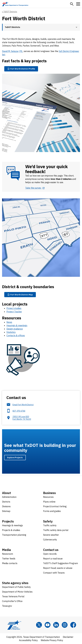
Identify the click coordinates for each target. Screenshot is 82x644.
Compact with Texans (54, 573)
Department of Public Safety (16, 587)
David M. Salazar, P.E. (12, 51)
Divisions (6, 506)
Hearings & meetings (17, 325)
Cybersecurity (50, 540)
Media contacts (10, 563)
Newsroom (8, 554)
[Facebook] (73, 625)
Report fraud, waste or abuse (58, 568)
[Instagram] (65, 625)
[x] (39, 625)
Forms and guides (52, 511)
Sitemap (6, 511)
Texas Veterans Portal (13, 596)
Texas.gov (7, 606)
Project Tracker (14, 312)
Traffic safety (50, 525)
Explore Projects (15, 457)
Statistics (11, 332)
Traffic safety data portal (56, 530)
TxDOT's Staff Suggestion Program (61, 563)
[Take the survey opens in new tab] (35, 188)
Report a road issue (53, 559)
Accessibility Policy (28, 640)
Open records (50, 554)
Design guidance (15, 329)
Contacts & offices (16, 335)
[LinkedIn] (56, 625)
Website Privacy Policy (52, 640)
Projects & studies (11, 530)
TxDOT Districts (10, 12)
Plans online (49, 502)
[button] (72, 4)
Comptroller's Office (12, 601)
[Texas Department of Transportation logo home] (15, 4)
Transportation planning (14, 535)
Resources (48, 497)
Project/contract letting (55, 506)
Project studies (14, 308)
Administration (9, 497)
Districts (6, 502)
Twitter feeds (9, 559)
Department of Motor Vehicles (17, 592)
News (9, 322)
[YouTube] (48, 625)
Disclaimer (68, 637)
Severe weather (51, 535)
